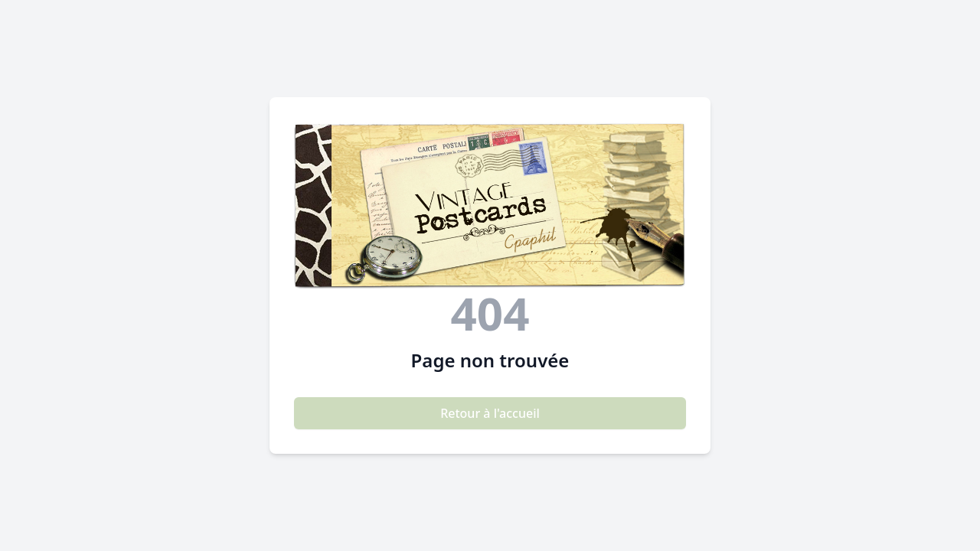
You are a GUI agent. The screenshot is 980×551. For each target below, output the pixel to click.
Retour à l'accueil (490, 413)
